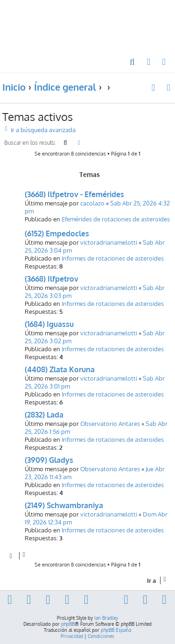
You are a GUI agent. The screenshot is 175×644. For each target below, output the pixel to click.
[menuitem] (133, 62)
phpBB (68, 624)
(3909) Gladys (49, 460)
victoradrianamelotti (109, 242)
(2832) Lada (44, 415)
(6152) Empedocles (57, 234)
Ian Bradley (106, 618)
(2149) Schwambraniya (64, 505)
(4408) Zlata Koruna (60, 369)
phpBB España (116, 630)
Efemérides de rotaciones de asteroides (116, 219)
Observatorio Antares (110, 423)
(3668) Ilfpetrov (52, 279)
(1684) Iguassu (49, 324)
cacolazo (92, 203)
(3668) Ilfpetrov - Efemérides (74, 194)
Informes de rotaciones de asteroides (113, 258)
